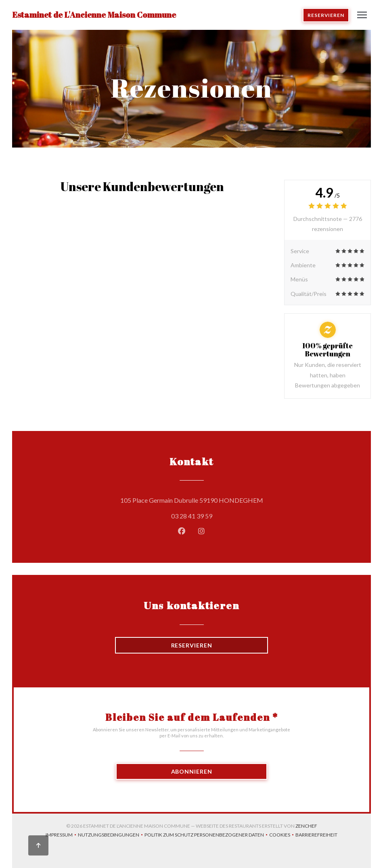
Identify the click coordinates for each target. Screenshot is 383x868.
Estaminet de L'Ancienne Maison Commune (94, 15)
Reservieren (326, 15)
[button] (362, 15)
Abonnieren (192, 771)
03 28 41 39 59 (192, 516)
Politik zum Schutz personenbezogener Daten (207, 836)
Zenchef (306, 826)
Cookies (282, 836)
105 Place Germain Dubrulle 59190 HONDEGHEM (228, 499)
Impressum (62, 836)
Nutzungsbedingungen (111, 836)
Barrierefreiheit (316, 836)
